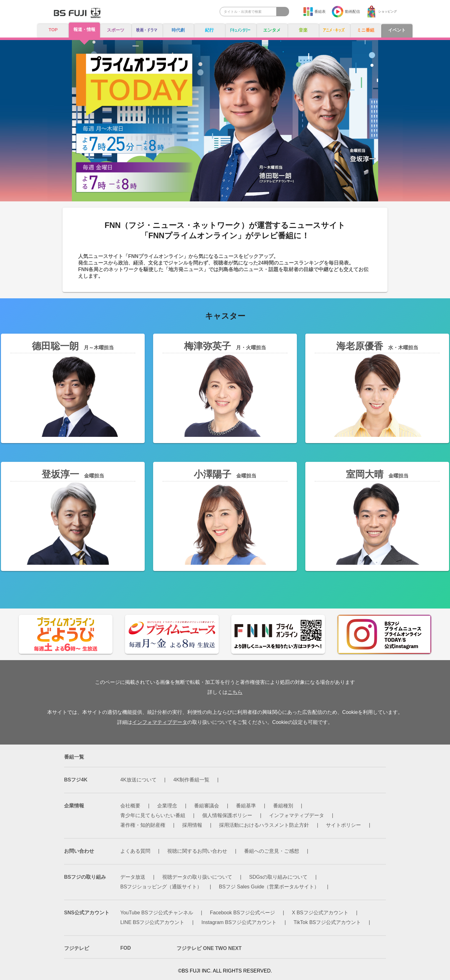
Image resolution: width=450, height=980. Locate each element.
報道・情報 (84, 30)
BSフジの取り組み (85, 877)
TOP (53, 30)
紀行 (209, 30)
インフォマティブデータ (160, 722)
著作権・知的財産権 (143, 825)
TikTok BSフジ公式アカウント (327, 922)
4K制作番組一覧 (192, 780)
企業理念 (167, 806)
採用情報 (192, 825)
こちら (235, 692)
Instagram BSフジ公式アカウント (239, 922)
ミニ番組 (366, 30)
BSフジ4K (76, 780)
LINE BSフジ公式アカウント (152, 922)
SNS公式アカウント (87, 913)
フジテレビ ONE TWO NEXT (209, 948)
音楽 (303, 30)
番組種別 (283, 806)
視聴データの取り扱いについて (197, 877)
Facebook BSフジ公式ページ (242, 913)
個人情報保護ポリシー (227, 815)
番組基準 (246, 806)
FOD (126, 948)
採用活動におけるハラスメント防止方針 (264, 825)
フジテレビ (77, 948)
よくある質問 (135, 851)
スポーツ (116, 30)
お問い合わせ (79, 851)
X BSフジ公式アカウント (320, 913)
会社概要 (130, 806)
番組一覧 (74, 757)
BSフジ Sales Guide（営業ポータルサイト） (269, 887)
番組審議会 (207, 806)
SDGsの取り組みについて (278, 877)
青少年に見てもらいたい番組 (153, 815)
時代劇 (178, 30)
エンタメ (272, 30)
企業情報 (74, 806)
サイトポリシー (343, 825)
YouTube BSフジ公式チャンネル (157, 913)
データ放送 (133, 877)
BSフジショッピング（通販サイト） (161, 887)
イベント (397, 30)
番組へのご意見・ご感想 (272, 851)
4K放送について (138, 780)
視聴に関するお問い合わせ (197, 851)
